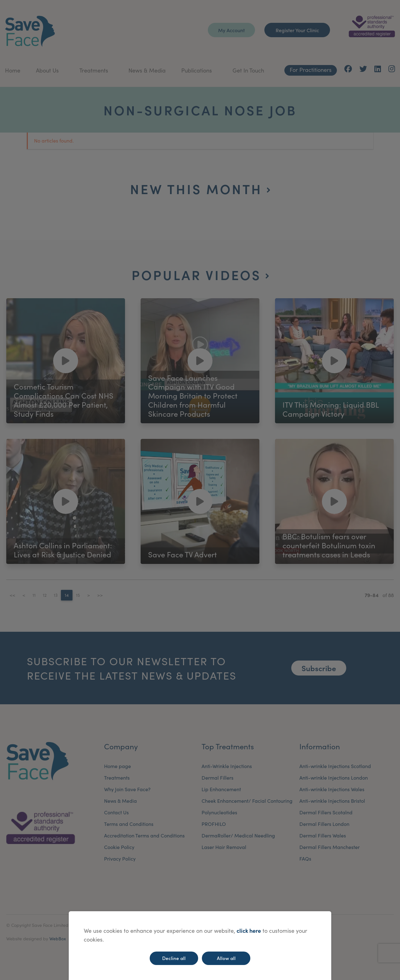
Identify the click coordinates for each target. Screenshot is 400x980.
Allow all (226, 958)
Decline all (174, 958)
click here (249, 930)
